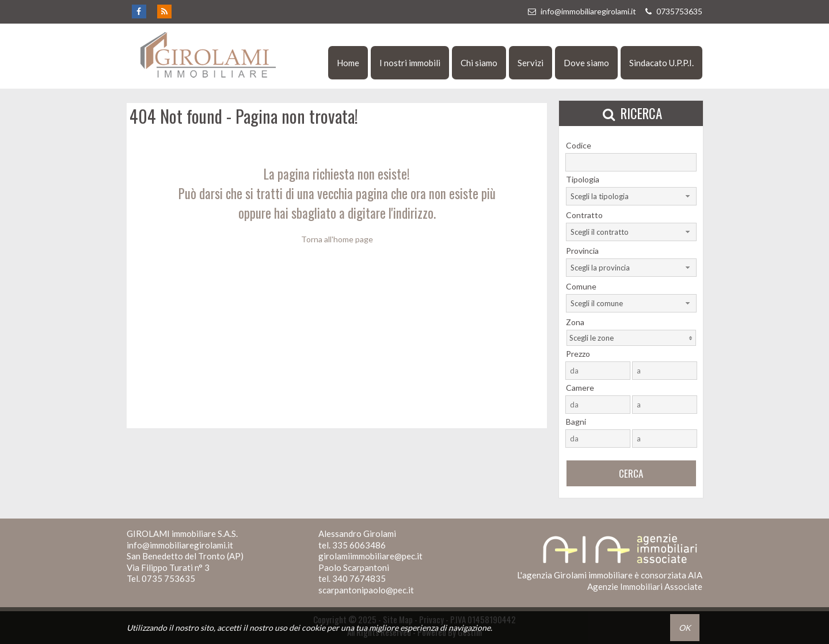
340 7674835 (359, 578)
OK (685, 628)
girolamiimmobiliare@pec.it (370, 556)
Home (348, 63)
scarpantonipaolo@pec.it (366, 590)
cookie (313, 628)
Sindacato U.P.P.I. (661, 63)
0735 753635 (168, 578)
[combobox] (631, 196)
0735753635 (672, 11)
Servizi (531, 63)
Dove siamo (586, 63)
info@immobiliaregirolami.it (581, 11)
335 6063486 (359, 545)
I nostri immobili (410, 63)
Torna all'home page (337, 239)
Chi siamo (479, 63)
